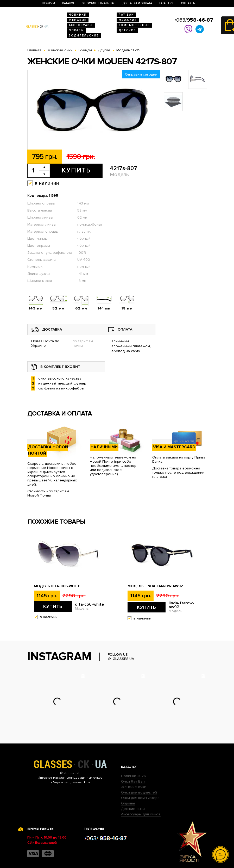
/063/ (194, 20)
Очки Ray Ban (133, 781)
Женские (78, 20)
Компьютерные (134, 25)
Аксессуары (81, 25)
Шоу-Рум (48, 3)
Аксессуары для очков (141, 814)
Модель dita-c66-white (57, 586)
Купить (76, 170)
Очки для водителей (139, 792)
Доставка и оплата (137, 3)
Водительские (84, 36)
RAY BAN (126, 15)
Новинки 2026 (134, 776)
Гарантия (166, 3)
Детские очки (133, 809)
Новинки (78, 15)
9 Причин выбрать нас (99, 3)
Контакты (188, 3)
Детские (127, 30)
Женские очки (134, 787)
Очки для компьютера (140, 798)
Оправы (76, 30)
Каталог (68, 3)
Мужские (128, 20)
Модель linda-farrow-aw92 (155, 586)
